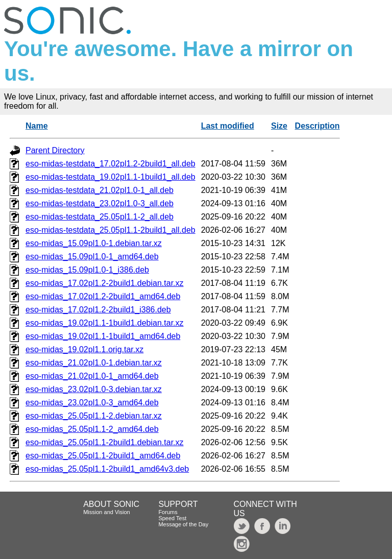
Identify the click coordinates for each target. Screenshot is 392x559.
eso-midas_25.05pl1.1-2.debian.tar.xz (94, 416)
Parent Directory (55, 150)
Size (279, 126)
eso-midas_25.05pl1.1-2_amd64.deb (92, 429)
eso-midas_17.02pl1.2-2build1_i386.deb (98, 310)
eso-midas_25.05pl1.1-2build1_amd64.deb (103, 456)
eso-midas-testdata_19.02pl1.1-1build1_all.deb (111, 177)
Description (317, 126)
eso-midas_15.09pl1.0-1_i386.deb (87, 270)
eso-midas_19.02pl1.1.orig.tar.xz (84, 349)
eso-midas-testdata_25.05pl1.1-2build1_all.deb (111, 230)
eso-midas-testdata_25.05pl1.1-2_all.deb (100, 217)
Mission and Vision (107, 512)
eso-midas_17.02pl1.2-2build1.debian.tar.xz (105, 283)
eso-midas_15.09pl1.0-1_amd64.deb (92, 257)
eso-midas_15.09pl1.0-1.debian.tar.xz (94, 243)
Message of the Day (183, 524)
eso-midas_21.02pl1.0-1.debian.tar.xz (94, 363)
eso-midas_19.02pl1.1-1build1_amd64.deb (103, 336)
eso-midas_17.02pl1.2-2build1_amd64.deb (103, 296)
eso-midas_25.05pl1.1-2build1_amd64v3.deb (107, 469)
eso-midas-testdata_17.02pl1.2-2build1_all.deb (111, 164)
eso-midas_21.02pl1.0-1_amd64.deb (92, 376)
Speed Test (172, 518)
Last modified (228, 126)
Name (37, 126)
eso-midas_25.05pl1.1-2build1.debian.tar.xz (105, 442)
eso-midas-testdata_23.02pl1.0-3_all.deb (100, 203)
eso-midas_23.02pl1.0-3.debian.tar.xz (94, 389)
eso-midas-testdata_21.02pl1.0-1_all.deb (100, 190)
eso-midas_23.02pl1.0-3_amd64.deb (92, 403)
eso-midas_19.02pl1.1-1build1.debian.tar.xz (105, 323)
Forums (168, 512)
